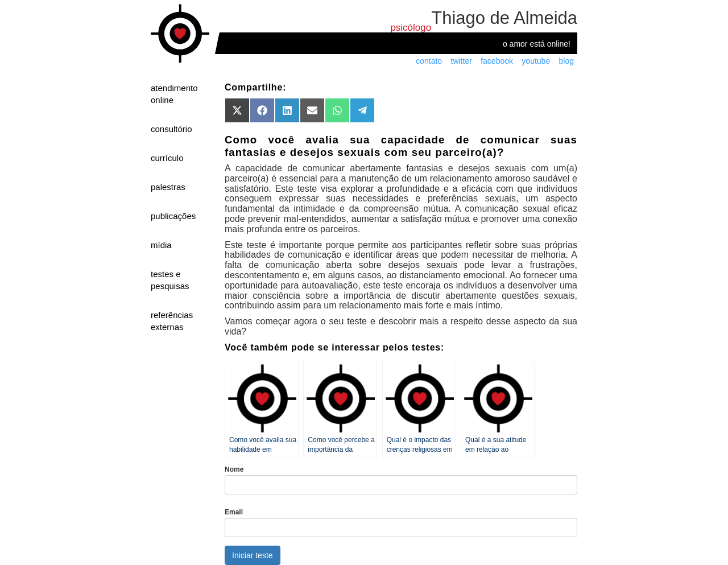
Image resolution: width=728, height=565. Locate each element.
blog (566, 61)
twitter (462, 61)
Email (234, 512)
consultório (171, 129)
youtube (536, 61)
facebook (497, 61)
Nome (234, 469)
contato (429, 61)
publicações (173, 216)
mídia (161, 245)
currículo (167, 158)
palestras (168, 187)
